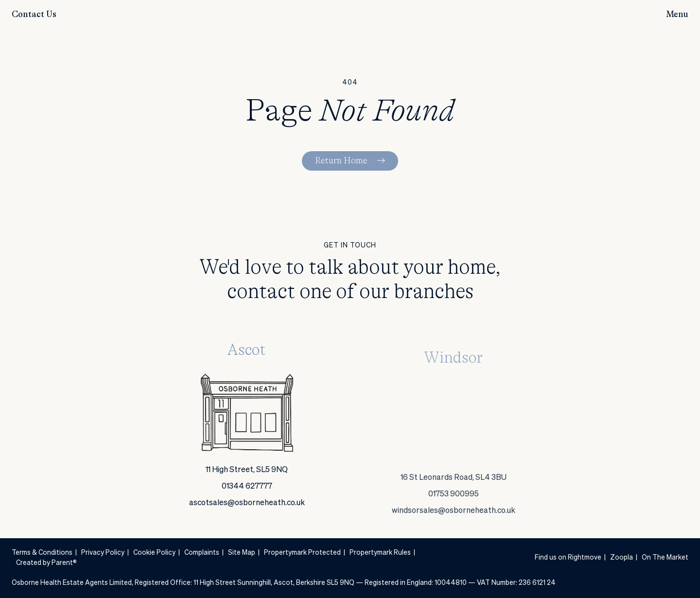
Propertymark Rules (380, 553)
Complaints (202, 553)
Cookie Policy (154, 553)
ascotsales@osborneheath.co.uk (247, 507)
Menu (677, 15)
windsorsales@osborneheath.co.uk (454, 541)
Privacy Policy (103, 553)
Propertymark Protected (302, 553)
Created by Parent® (46, 563)
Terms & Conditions (42, 553)
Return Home (341, 161)
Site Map (242, 553)
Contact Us (34, 15)
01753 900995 (454, 525)
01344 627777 (247, 490)
